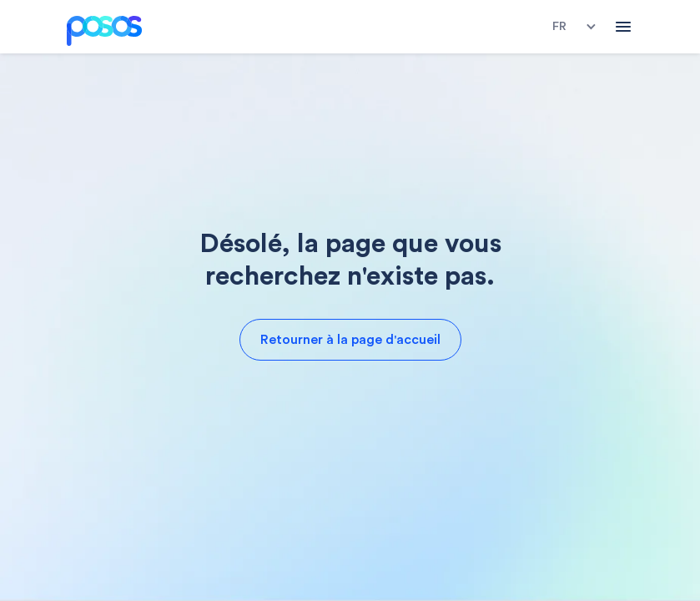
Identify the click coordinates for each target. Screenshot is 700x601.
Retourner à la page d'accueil (350, 340)
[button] (623, 27)
